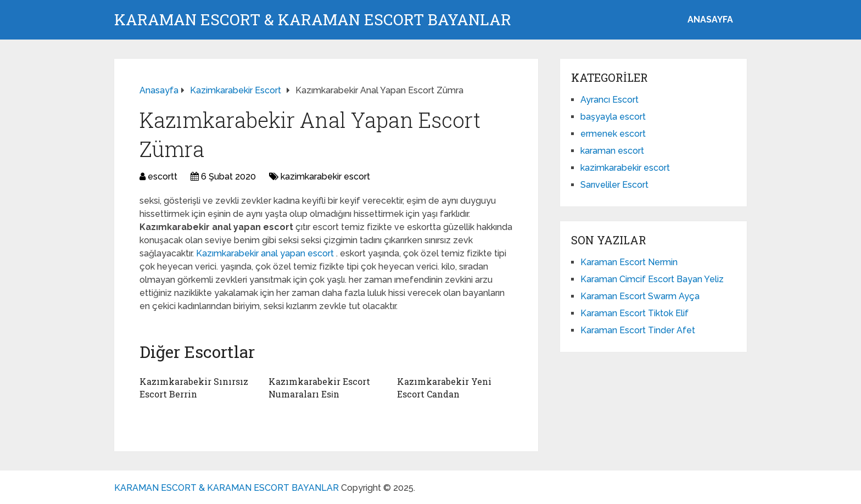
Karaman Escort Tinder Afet (638, 330)
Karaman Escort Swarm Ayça (640, 296)
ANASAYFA (710, 19)
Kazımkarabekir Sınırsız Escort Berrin (194, 387)
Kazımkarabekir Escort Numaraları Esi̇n (319, 387)
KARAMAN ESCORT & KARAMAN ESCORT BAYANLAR (313, 20)
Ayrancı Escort (610, 100)
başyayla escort (613, 117)
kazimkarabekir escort (325, 177)
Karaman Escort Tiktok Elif (634, 313)
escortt (163, 177)
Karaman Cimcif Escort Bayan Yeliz (652, 279)
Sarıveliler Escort (614, 185)
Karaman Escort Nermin (629, 262)
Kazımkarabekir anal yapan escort (266, 253)
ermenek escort (613, 134)
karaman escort (612, 151)
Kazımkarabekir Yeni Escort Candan (444, 387)
